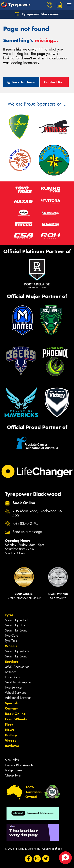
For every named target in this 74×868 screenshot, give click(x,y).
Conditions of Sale (52, 849)
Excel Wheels (16, 719)
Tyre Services (14, 687)
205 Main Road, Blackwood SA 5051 (37, 513)
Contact (11, 708)
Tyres (9, 615)
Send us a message (27, 532)
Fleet (9, 724)
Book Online (15, 714)
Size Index (12, 760)
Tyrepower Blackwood (37, 14)
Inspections (12, 677)
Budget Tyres (13, 770)
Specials (12, 703)
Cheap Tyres (13, 775)
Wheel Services (15, 693)
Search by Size (15, 625)
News (10, 730)
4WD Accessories (17, 667)
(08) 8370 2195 (25, 524)
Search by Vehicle (17, 620)
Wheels (11, 646)
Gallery (11, 735)
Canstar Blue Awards (19, 765)
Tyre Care (11, 636)
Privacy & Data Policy (28, 849)
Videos (11, 740)
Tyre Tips (11, 641)
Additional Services (18, 698)
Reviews (12, 746)
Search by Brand (16, 630)
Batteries (11, 672)
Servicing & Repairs (18, 682)
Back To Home (21, 82)
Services (12, 662)
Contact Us (54, 82)
